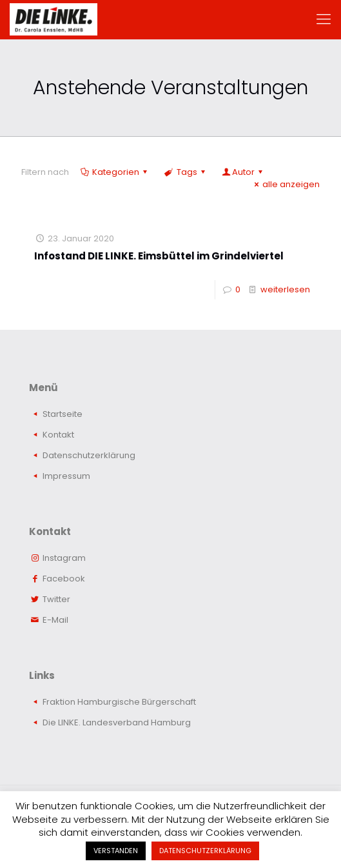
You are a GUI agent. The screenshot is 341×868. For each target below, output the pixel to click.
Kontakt (58, 435)
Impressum (66, 476)
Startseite (63, 414)
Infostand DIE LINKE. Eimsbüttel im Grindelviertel (159, 256)
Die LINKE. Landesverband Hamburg (117, 722)
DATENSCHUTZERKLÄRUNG (205, 851)
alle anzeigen (285, 184)
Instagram (64, 558)
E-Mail (55, 620)
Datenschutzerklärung (89, 455)
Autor (243, 172)
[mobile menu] (324, 19)
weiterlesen (285, 289)
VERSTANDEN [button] (116, 851)
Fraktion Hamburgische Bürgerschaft (119, 702)
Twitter (56, 599)
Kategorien (115, 172)
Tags (185, 172)
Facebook (64, 579)
